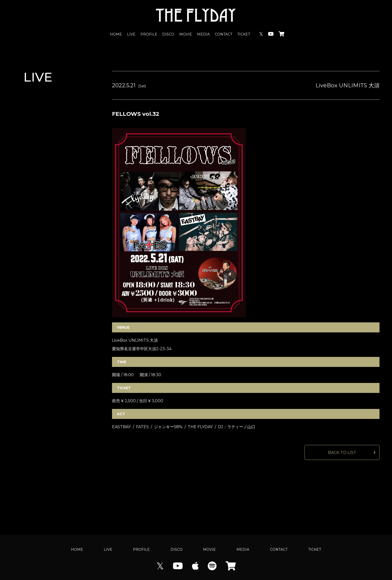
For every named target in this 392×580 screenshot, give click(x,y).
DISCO (168, 34)
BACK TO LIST (342, 453)
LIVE (131, 34)
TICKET (244, 34)
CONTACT (223, 34)
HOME (116, 34)
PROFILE (149, 34)
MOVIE (186, 34)
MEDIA (203, 34)
